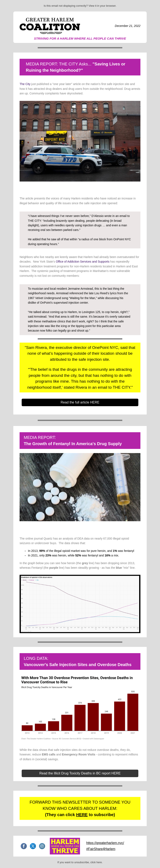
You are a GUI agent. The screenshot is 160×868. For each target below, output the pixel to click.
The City (25, 84)
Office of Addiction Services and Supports (83, 262)
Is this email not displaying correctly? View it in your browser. (80, 6)
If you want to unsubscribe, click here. (80, 862)
